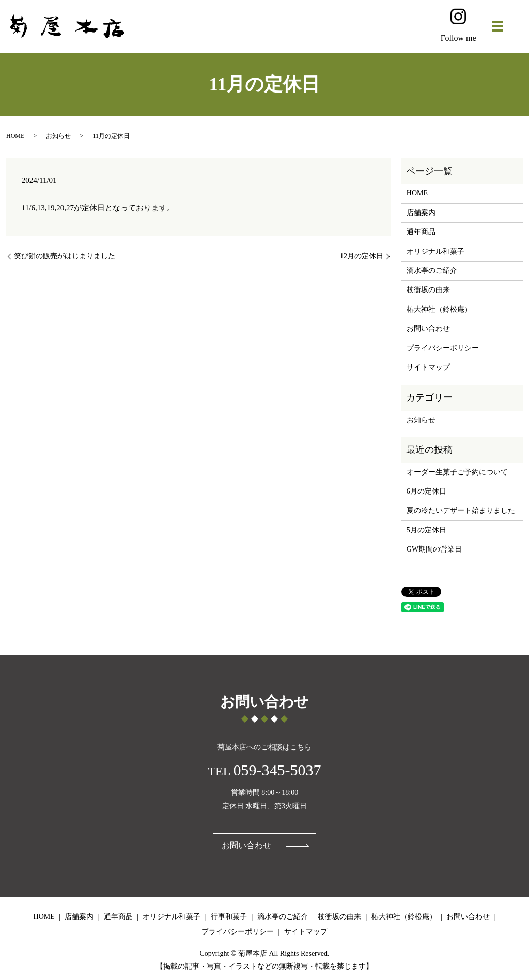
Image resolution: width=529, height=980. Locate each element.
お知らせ (58, 136)
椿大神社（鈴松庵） (439, 309)
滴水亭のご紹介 (432, 271)
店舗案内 (421, 213)
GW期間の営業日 (434, 549)
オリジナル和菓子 (435, 251)
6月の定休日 (426, 491)
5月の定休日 (426, 530)
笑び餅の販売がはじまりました (65, 256)
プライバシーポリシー (443, 348)
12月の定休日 (362, 256)
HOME (15, 136)
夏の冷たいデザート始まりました (461, 510)
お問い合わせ (428, 328)
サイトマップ (428, 367)
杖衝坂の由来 (428, 290)
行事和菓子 (229, 917)
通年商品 (421, 232)
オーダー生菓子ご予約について (457, 472)
